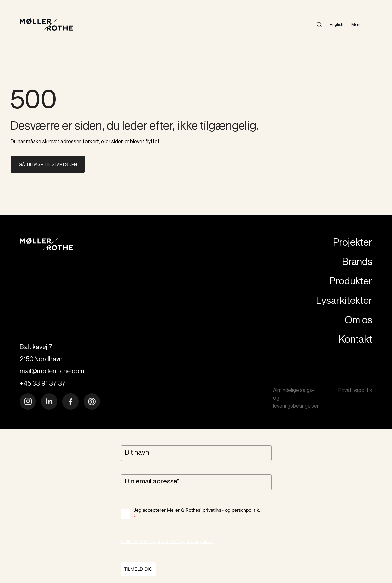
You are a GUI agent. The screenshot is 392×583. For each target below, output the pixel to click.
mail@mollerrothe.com (52, 371)
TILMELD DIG (138, 569)
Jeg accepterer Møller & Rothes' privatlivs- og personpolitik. (197, 515)
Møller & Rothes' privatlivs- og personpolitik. (167, 541)
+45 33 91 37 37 (43, 383)
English (336, 24)
